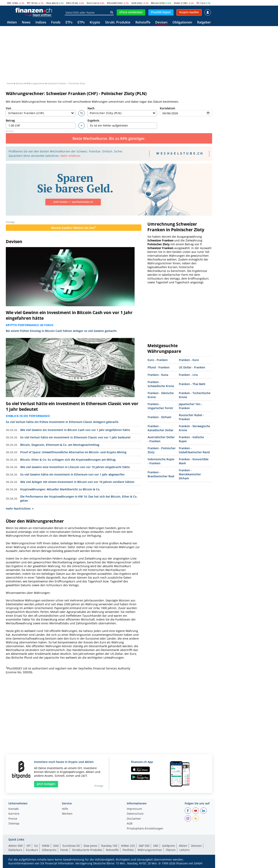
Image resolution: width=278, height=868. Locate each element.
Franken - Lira (188, 375)
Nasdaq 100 (109, 846)
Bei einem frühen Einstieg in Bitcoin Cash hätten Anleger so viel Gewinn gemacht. (62, 331)
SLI (36, 846)
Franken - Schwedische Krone (161, 384)
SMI (9, 3)
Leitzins (185, 850)
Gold (134, 3)
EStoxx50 (112, 3)
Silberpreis (49, 850)
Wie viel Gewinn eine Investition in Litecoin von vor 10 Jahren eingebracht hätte (75, 467)
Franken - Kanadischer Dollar (161, 428)
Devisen (161, 23)
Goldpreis (169, 846)
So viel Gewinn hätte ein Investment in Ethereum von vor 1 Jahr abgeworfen (72, 474)
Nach (122, 111)
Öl (198, 3)
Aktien (12, 23)
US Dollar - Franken (192, 367)
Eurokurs (32, 850)
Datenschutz (135, 814)
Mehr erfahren (70, 156)
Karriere (14, 814)
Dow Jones (90, 846)
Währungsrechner (150, 850)
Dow (49, 3)
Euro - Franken (158, 360)
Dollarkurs (15, 850)
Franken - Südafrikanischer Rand (194, 450)
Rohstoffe (143, 23)
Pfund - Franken (159, 367)
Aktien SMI (16, 846)
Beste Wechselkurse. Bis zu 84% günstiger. (109, 138)
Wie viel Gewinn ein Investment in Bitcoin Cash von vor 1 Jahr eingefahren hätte (69, 315)
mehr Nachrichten (20, 509)
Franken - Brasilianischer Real (161, 474)
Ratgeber (204, 23)
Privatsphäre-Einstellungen (145, 829)
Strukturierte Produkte (87, 850)
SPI (29, 3)
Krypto (95, 23)
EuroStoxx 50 (71, 846)
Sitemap (14, 824)
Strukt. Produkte (118, 23)
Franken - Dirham (159, 417)
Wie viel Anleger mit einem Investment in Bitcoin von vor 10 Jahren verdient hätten (77, 482)
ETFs (69, 23)
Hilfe (65, 809)
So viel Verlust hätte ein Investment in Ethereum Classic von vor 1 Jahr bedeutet (72, 406)
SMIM (46, 846)
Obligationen (182, 23)
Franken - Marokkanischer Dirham (190, 474)
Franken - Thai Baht (192, 384)
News (26, 23)
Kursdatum (186, 111)
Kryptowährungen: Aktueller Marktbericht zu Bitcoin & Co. (60, 489)
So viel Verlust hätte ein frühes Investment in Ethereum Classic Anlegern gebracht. (62, 422)
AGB (130, 824)
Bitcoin (155, 3)
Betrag (41, 124)
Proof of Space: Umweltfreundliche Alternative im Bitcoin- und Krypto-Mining (73, 452)
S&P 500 (144, 846)
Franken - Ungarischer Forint (160, 406)
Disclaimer (134, 819)
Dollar (177, 3)
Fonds (56, 23)
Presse (13, 819)
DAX (68, 3)
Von (41, 111)
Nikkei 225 (128, 846)
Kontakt (14, 809)
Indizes (41, 23)
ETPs (81, 23)
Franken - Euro (189, 360)
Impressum (134, 809)
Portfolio (128, 850)
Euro (89, 3)
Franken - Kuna (158, 375)
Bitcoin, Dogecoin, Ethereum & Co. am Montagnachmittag (60, 445)
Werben (67, 814)
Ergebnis (122, 124)
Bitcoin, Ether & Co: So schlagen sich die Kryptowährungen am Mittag (68, 460)
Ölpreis (171, 850)
